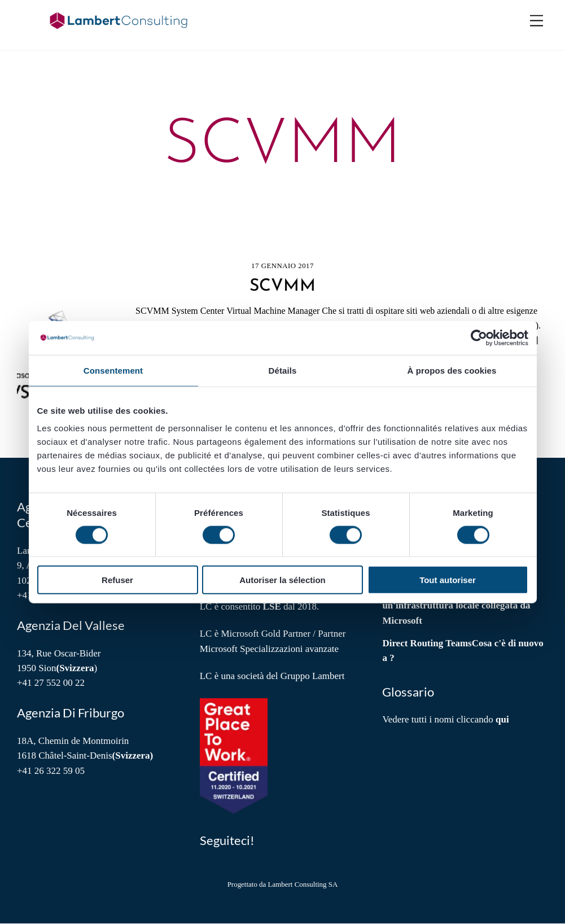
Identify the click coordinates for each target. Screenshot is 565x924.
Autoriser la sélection (282, 580)
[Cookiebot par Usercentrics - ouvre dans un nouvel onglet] (479, 338)
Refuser (117, 580)
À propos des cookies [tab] (452, 370)
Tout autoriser (448, 580)
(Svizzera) (133, 756)
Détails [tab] (283, 370)
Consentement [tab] (113, 370)
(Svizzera (75, 669)
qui (502, 720)
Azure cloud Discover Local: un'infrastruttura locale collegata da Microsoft (456, 606)
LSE (272, 607)
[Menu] (536, 21)
